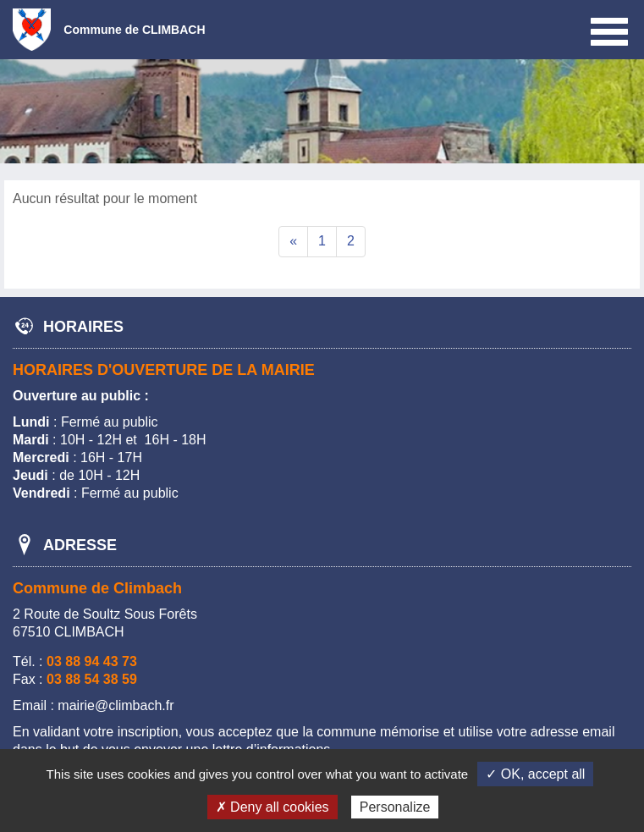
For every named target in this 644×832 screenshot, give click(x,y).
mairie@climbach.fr (116, 705)
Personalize (395, 807)
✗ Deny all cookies (272, 807)
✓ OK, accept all (535, 774)
